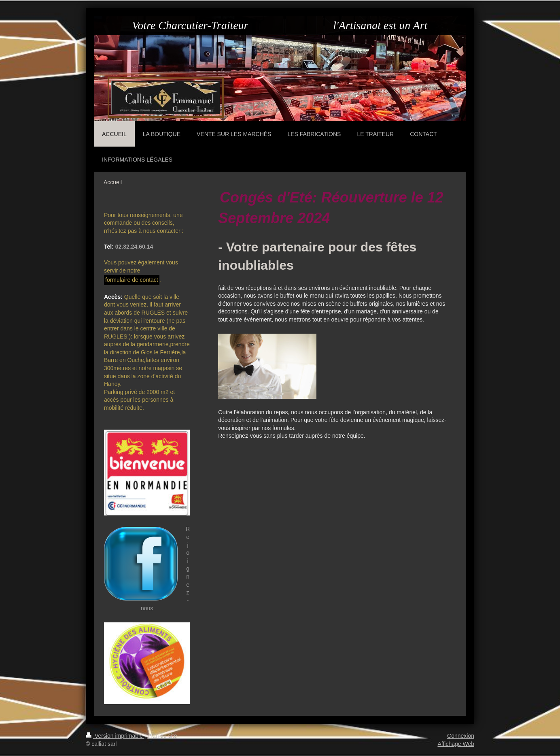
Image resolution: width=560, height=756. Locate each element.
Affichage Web (456, 744)
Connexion (461, 736)
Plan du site (162, 736)
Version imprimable (115, 736)
